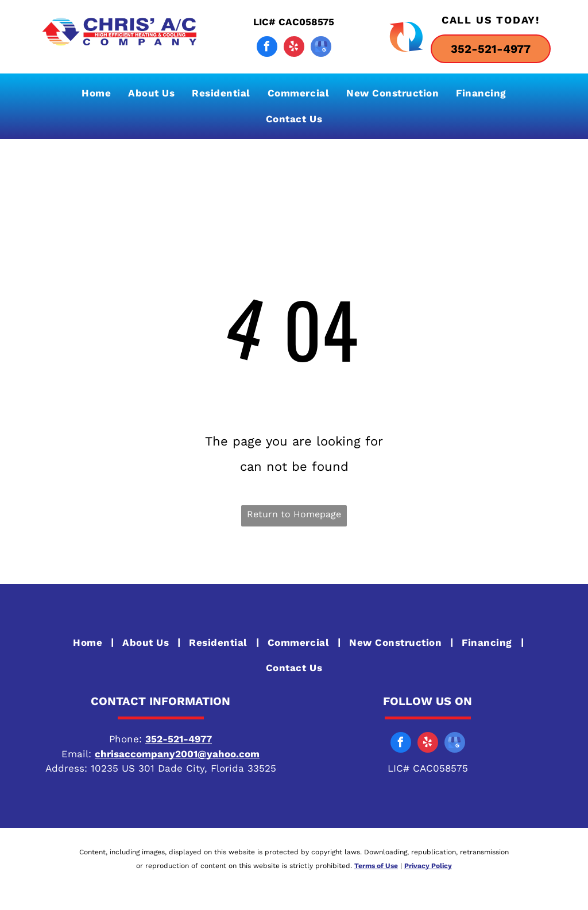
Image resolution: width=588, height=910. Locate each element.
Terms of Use (376, 866)
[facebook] (267, 48)
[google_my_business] (321, 48)
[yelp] (294, 48)
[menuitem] (96, 93)
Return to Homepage (294, 514)
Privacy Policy (428, 866)
